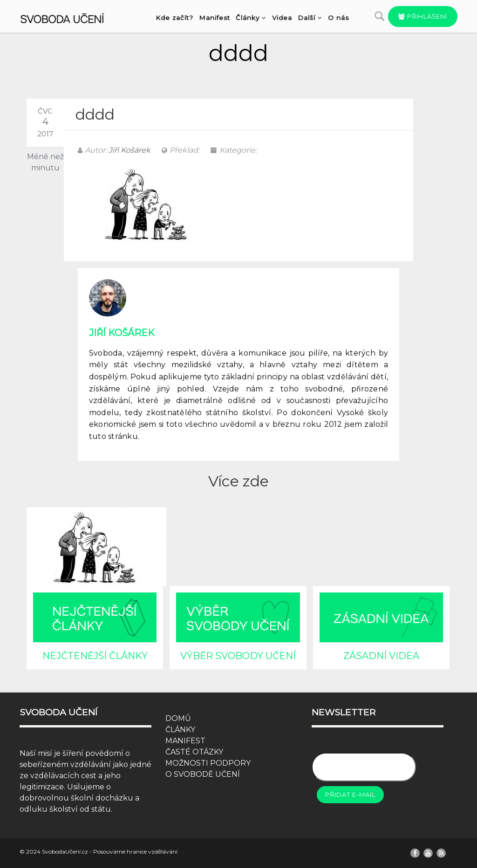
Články (251, 18)
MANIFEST (185, 741)
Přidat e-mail (350, 794)
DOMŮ (178, 718)
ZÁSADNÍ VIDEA (381, 656)
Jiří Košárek (129, 150)
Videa (282, 18)
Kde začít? (174, 18)
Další (310, 18)
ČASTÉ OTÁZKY (194, 752)
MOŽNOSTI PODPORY (208, 763)
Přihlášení (423, 16)
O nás (338, 18)
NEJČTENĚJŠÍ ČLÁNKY (95, 656)
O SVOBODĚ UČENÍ (203, 774)
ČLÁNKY (180, 730)
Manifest (215, 18)
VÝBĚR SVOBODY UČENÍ (238, 656)
